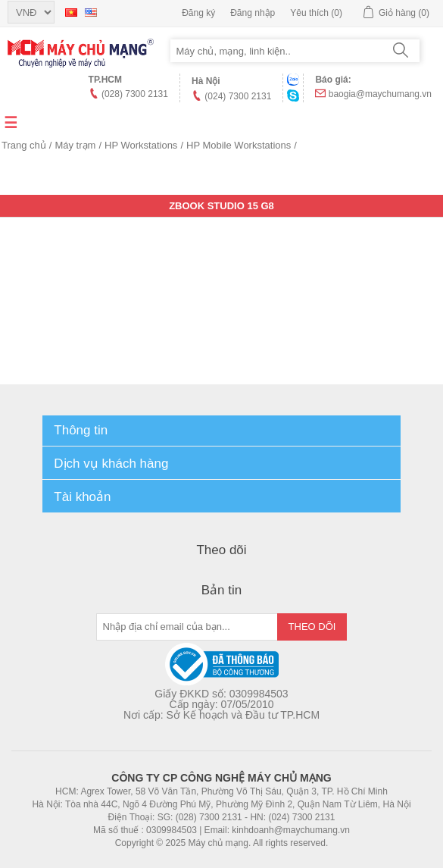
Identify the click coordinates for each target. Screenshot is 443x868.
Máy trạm (75, 145)
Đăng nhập (253, 13)
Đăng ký (198, 13)
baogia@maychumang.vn (380, 94)
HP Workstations (141, 145)
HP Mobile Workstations (239, 145)
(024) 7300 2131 (238, 96)
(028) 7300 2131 (135, 94)
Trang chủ (24, 145)
